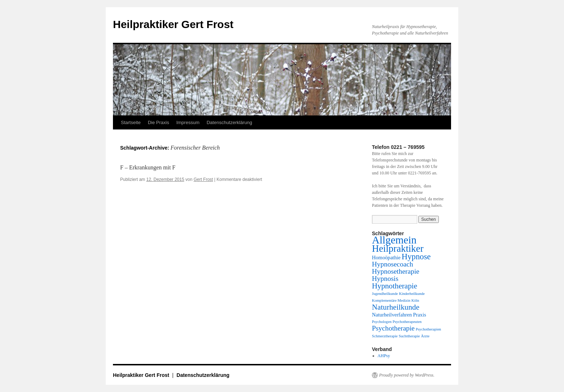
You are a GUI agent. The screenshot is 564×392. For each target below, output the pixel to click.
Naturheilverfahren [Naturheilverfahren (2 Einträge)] (392, 315)
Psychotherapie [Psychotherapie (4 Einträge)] (393, 328)
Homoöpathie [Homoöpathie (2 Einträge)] (386, 257)
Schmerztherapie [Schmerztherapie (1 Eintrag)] (385, 336)
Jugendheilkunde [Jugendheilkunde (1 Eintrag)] (385, 294)
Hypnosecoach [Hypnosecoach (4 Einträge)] (392, 264)
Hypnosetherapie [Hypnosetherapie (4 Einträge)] (396, 271)
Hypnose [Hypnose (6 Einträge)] (416, 257)
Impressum (188, 122)
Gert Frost (203, 179)
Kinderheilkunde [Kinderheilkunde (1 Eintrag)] (412, 294)
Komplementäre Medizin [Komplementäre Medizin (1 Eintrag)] (391, 300)
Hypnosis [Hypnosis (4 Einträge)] (385, 279)
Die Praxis (158, 122)
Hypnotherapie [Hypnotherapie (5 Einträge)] (395, 286)
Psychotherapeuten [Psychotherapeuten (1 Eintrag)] (407, 322)
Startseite (131, 122)
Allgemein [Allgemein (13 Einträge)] (394, 240)
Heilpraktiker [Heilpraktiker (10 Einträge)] (398, 249)
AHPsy (384, 356)
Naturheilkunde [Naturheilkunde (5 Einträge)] (396, 307)
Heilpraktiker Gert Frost (173, 24)
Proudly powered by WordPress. (407, 375)
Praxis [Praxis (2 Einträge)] (420, 315)
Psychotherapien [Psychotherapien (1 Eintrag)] (428, 329)
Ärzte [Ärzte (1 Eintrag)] (425, 336)
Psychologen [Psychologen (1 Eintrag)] (382, 322)
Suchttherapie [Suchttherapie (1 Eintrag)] (410, 336)
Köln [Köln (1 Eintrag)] (415, 300)
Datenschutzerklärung (229, 122)
